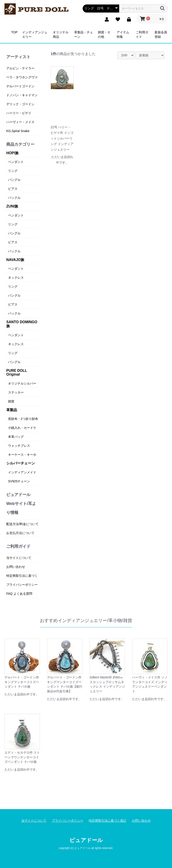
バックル (14, 198)
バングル (14, 180)
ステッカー (16, 392)
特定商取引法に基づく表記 (107, 821)
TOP (14, 32)
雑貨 (11, 401)
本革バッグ (16, 437)
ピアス (13, 189)
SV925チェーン (19, 481)
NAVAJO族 (15, 260)
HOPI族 (12, 153)
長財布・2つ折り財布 (23, 419)
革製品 (12, 410)
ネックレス (16, 278)
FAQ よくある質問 (19, 594)
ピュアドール (86, 840)
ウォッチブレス (19, 446)
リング (13, 171)
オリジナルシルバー (22, 383)
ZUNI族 (12, 206)
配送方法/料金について (22, 524)
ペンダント (16, 162)
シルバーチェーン (21, 463)
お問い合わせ (16, 567)
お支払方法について (20, 533)
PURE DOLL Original (17, 373)
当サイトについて (19, 558)
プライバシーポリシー (22, 585)
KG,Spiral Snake (18, 131)
